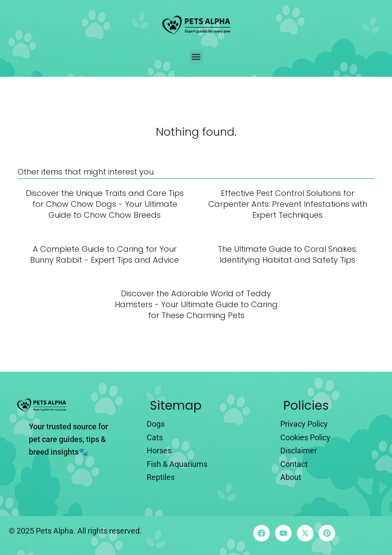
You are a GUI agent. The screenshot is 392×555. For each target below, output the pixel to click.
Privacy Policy (304, 424)
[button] (196, 57)
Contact (294, 464)
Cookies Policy (305, 437)
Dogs (156, 424)
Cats (155, 437)
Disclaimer (299, 451)
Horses (159, 451)
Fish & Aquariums (177, 464)
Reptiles (161, 477)
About (291, 477)
